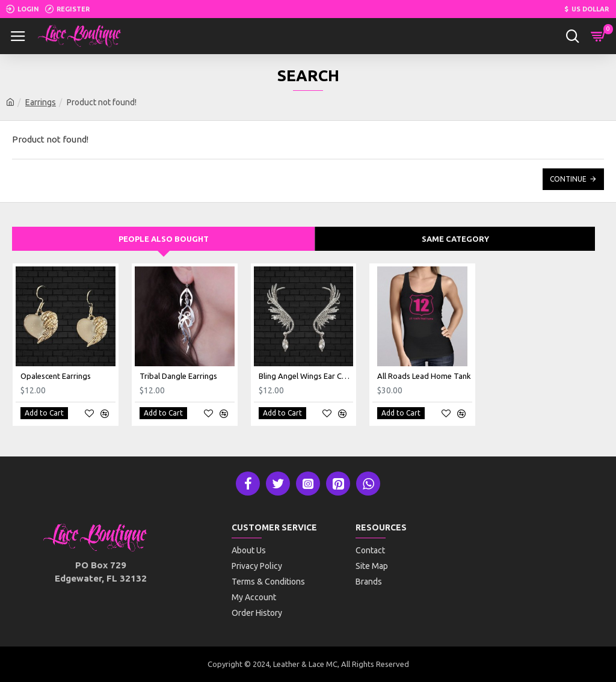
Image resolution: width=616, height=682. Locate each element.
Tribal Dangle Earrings (178, 376)
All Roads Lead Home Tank (424, 376)
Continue (568, 179)
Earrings (41, 102)
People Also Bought (164, 239)
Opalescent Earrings (56, 376)
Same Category (455, 239)
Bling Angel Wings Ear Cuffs (306, 376)
